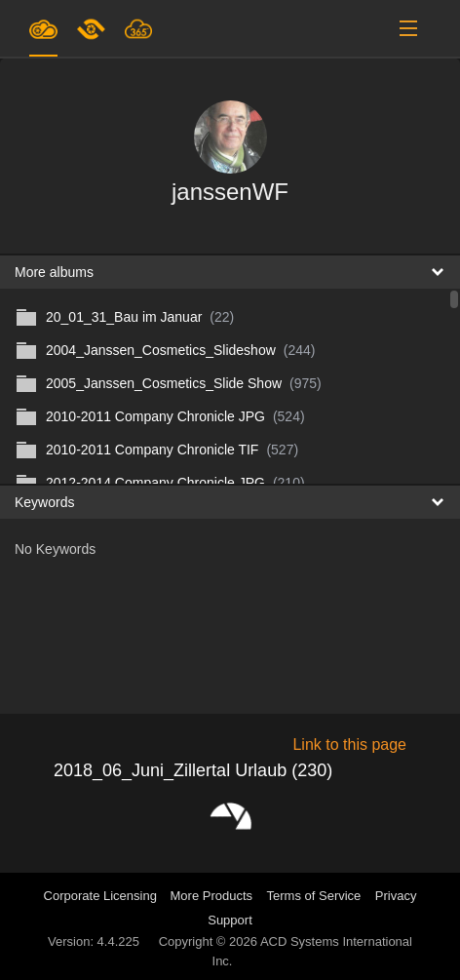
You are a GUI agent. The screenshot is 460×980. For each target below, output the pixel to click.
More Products (212, 896)
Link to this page (349, 745)
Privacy (396, 896)
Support (230, 920)
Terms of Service (314, 896)
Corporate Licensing (102, 896)
